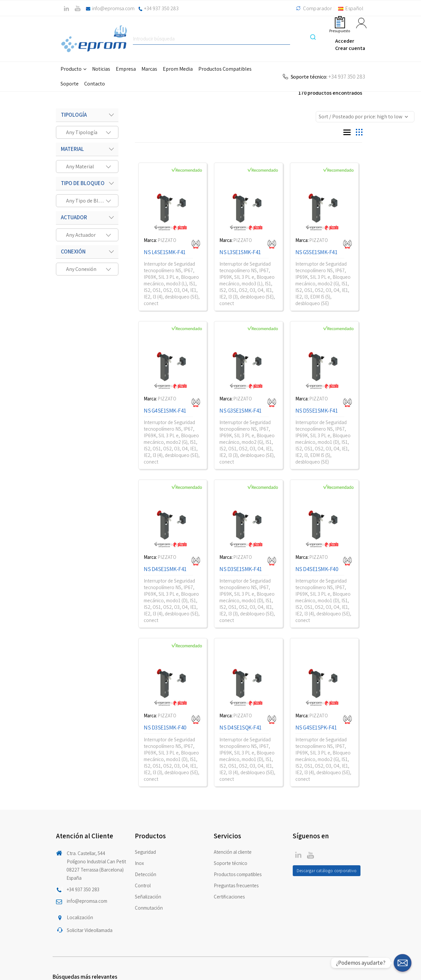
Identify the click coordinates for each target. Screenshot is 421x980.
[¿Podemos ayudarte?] (403, 963)
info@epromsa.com (113, 8)
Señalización (148, 897)
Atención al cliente (233, 852)
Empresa (126, 69)
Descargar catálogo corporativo (327, 871)
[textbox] (84, 132)
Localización (80, 917)
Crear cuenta (350, 48)
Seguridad (145, 852)
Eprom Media (178, 69)
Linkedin (310, 855)
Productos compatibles (238, 874)
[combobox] (87, 132)
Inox (139, 863)
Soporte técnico (231, 863)
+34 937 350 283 (161, 8)
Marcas (149, 69)
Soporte (70, 84)
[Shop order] (365, 117)
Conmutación (149, 908)
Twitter (298, 855)
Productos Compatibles (225, 69)
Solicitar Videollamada (90, 930)
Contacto (95, 84)
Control (143, 885)
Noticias (101, 69)
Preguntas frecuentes (236, 885)
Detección (146, 874)
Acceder (345, 41)
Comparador (313, 8)
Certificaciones (229, 897)
